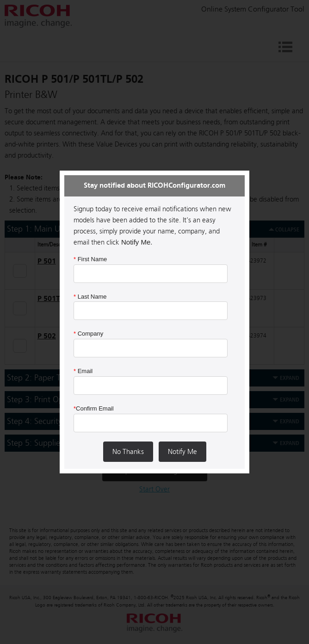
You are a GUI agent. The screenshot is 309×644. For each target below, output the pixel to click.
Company (88, 334)
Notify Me (182, 452)
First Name (90, 259)
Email (83, 371)
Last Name (90, 297)
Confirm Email (94, 408)
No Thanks (128, 452)
